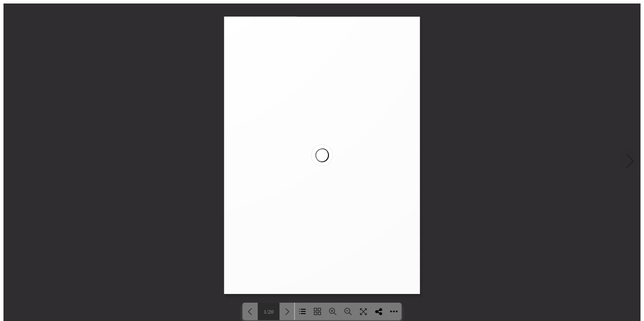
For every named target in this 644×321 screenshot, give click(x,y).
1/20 (269, 312)
